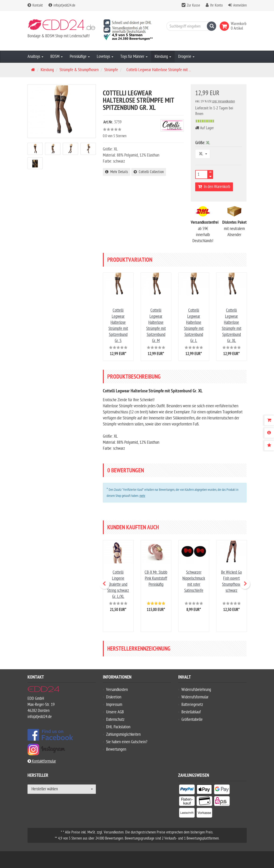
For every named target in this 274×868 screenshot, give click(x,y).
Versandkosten (117, 690)
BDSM (57, 57)
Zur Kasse (193, 5)
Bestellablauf (191, 712)
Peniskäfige (80, 57)
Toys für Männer (134, 57)
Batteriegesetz (192, 705)
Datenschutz (115, 720)
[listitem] (187, 790)
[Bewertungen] (269, 446)
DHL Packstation (118, 727)
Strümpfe (111, 70)
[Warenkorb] (269, 420)
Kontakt (35, 5)
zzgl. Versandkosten (224, 101)
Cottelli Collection (149, 172)
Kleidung (163, 57)
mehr (142, 496)
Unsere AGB (115, 712)
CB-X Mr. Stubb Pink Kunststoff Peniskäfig (156, 578)
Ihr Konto (216, 5)
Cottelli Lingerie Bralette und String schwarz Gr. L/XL (118, 584)
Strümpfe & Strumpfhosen (79, 70)
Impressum (114, 705)
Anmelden (240, 5)
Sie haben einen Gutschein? (127, 742)
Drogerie (186, 57)
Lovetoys (105, 57)
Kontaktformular (42, 761)
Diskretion (114, 697)
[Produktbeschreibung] (269, 433)
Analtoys (35, 57)
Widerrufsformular (195, 697)
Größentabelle (192, 720)
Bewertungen (116, 749)
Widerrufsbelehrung (196, 690)
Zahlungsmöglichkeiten (123, 734)
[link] (225, 26)
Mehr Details (117, 172)
